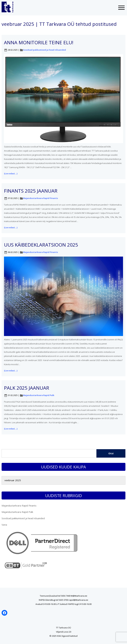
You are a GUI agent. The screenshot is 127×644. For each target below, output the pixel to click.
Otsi (111, 453)
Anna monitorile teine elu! (39, 42)
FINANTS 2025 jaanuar (31, 191)
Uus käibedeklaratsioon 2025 (41, 245)
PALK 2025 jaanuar (27, 388)
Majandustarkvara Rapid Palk (39, 395)
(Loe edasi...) (11, 173)
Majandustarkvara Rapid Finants (41, 198)
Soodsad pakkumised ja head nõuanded (44, 50)
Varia (4, 525)
